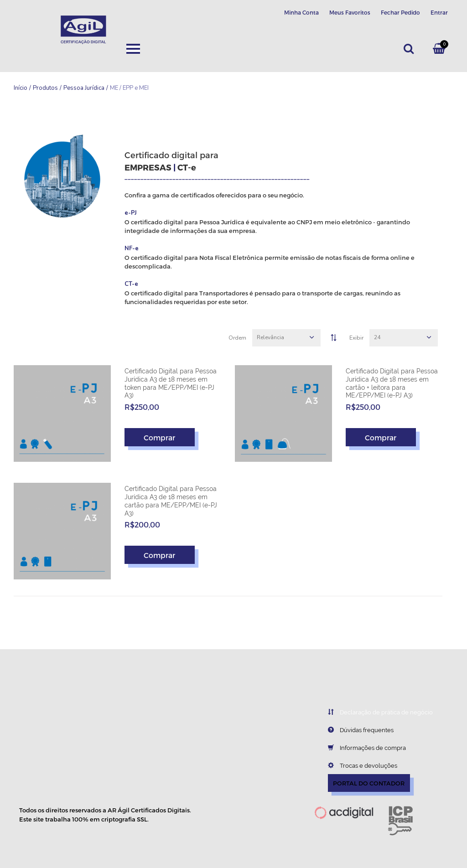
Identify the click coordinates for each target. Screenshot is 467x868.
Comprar (159, 437)
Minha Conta (301, 12)
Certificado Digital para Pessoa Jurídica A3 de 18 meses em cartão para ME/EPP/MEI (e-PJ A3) (171, 501)
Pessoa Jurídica (84, 88)
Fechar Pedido (400, 12)
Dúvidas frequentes (354, 730)
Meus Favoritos (350, 12)
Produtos (45, 88)
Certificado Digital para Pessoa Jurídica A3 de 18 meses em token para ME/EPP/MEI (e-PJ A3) (171, 383)
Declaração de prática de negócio (374, 712)
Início (21, 88)
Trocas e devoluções (356, 765)
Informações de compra (360, 748)
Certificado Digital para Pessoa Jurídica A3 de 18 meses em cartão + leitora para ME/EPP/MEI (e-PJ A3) (392, 383)
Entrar (439, 12)
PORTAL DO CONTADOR (369, 783)
